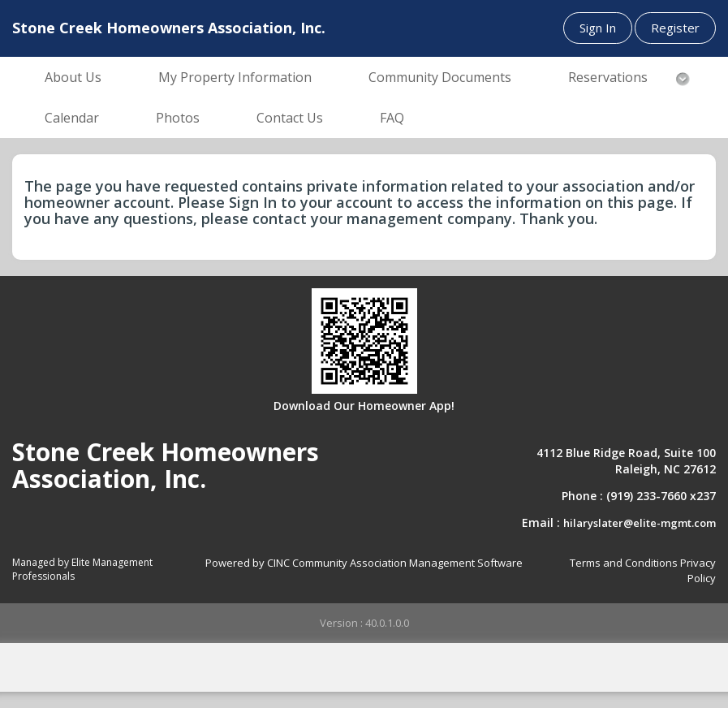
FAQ (392, 118)
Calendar (72, 118)
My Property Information (235, 77)
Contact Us (290, 118)
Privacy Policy (698, 570)
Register (675, 28)
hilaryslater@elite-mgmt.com (640, 523)
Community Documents (440, 77)
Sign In (598, 28)
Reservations (608, 77)
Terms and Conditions (624, 563)
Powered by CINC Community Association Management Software (364, 563)
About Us (73, 77)
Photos (178, 118)
